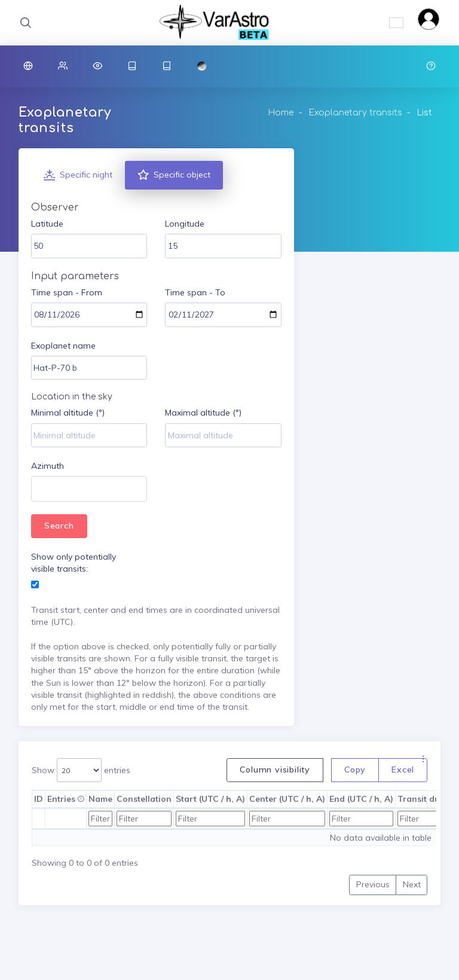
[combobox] (89, 489)
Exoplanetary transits (355, 113)
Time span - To (195, 292)
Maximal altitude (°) (203, 413)
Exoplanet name (63, 346)
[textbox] (40, 490)
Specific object (174, 175)
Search (59, 526)
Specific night (78, 175)
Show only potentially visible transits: (74, 563)
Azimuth (48, 466)
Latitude (47, 224)
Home (281, 113)
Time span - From (67, 292)
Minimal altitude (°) (68, 413)
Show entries (81, 770)
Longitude (185, 224)
